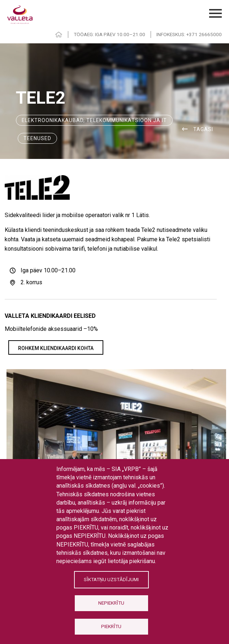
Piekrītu (111, 626)
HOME (59, 34)
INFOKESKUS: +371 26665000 (189, 34)
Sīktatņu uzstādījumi (111, 579)
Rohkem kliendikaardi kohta (56, 348)
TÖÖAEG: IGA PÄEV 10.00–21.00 (109, 34)
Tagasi (203, 129)
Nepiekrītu (111, 603)
